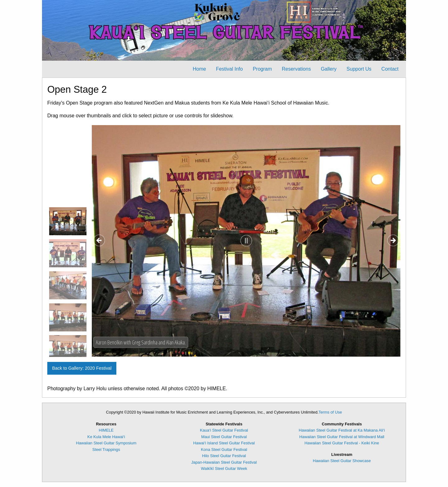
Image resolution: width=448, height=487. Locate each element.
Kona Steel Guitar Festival (224, 450)
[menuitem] (199, 69)
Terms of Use (330, 412)
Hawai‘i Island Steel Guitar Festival (224, 443)
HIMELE (106, 430)
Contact (390, 69)
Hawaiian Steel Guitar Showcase (342, 461)
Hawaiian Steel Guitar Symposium (106, 443)
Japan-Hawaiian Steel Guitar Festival (224, 462)
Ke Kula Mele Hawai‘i (106, 437)
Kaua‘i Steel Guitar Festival (224, 430)
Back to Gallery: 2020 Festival (82, 368)
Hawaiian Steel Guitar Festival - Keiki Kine (342, 443)
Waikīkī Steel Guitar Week (224, 468)
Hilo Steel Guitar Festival (224, 456)
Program (262, 69)
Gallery (329, 69)
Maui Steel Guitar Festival (224, 437)
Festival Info (229, 69)
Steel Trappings (106, 450)
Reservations (296, 69)
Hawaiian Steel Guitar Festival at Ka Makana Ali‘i (342, 430)
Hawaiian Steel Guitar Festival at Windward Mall (342, 437)
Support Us (359, 69)
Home (199, 69)
